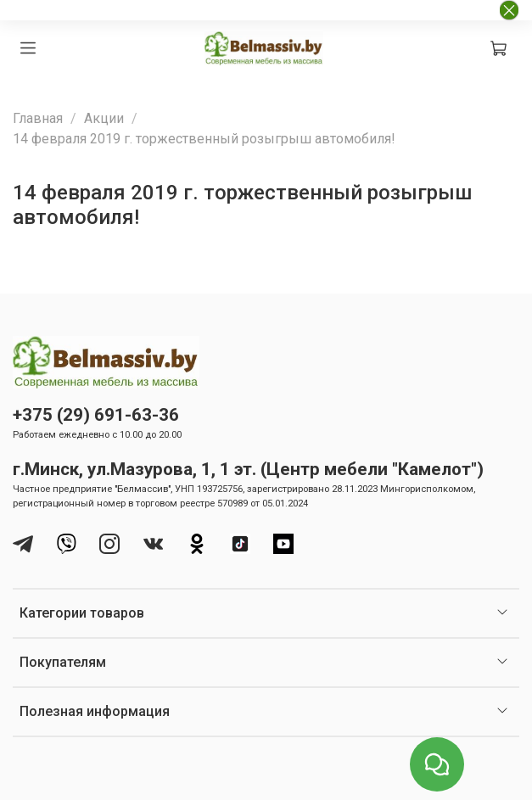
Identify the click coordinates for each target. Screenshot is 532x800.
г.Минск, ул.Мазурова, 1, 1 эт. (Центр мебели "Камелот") (248, 469)
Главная (38, 118)
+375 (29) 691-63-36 (96, 415)
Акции (104, 118)
